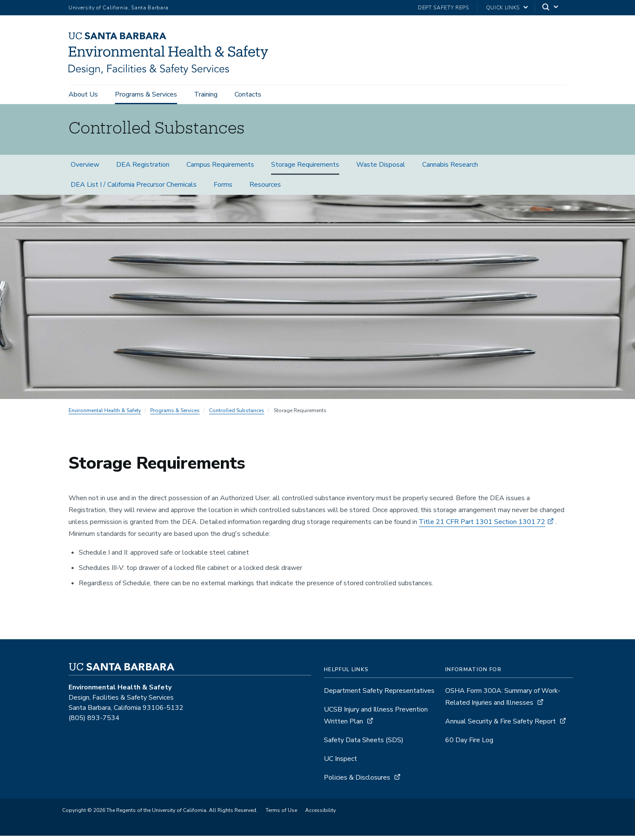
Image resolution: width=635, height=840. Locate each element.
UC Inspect (340, 763)
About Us (83, 94)
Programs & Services (146, 94)
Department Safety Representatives (379, 695)
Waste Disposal (381, 169)
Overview (85, 169)
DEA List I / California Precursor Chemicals (134, 189)
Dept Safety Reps (443, 8)
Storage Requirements (305, 169)
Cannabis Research (450, 169)
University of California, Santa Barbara (119, 8)
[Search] (551, 8)
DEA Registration (143, 169)
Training (206, 94)
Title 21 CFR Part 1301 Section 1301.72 (482, 526)
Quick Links (503, 8)
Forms (223, 189)
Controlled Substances (237, 415)
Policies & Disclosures (357, 782)
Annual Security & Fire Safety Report (501, 726)
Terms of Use (281, 814)
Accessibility (320, 814)
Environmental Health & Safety (105, 415)
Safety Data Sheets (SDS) (364, 744)
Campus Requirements (220, 169)
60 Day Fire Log (469, 744)
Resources (265, 189)
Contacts (248, 94)
